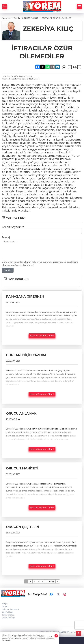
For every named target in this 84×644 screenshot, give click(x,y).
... (47, 581)
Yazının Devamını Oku (42, 336)
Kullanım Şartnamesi (11, 609)
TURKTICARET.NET (61, 632)
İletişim (5, 606)
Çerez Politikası (8, 615)
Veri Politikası (8, 612)
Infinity (52, 581)
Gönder (8, 270)
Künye (5, 604)
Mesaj (6, 237)
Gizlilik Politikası (9, 618)
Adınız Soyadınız (13, 227)
